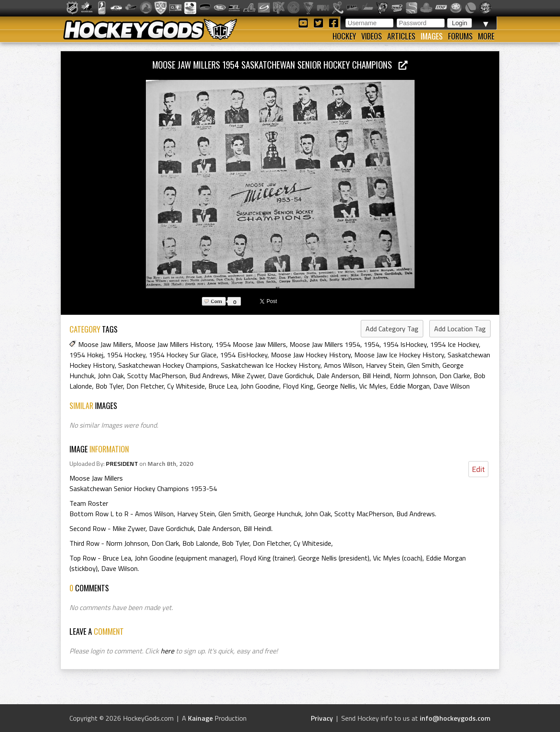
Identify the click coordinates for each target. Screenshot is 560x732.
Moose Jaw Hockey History (311, 355)
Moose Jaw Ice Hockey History (399, 355)
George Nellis (336, 386)
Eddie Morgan (410, 386)
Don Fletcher (145, 386)
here (167, 651)
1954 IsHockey (405, 344)
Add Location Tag (460, 329)
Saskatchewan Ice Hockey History (271, 365)
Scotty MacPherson (156, 376)
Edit (478, 469)
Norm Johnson (415, 376)
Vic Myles (373, 386)
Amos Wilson (343, 365)
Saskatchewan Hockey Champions (168, 365)
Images (432, 36)
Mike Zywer (248, 376)
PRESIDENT (122, 464)
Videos (372, 36)
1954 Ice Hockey (455, 344)
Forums (460, 36)
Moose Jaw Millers (105, 344)
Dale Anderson (338, 376)
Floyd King (298, 386)
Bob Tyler (109, 386)
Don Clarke (455, 376)
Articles (401, 36)
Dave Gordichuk (290, 376)
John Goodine (260, 386)
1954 (372, 344)
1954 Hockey (126, 355)
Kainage (200, 718)
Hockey (344, 36)
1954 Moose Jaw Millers (251, 344)
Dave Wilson (451, 386)
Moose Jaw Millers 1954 (325, 344)
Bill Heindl (376, 376)
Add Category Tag (392, 329)
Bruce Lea (223, 386)
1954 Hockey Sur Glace (183, 355)
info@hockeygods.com (455, 718)
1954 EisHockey (244, 355)
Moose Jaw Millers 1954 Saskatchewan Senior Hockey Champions (280, 64)
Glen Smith (423, 365)
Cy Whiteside (186, 386)
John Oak (111, 376)
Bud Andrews (209, 376)
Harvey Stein (385, 365)
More (486, 36)
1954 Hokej (86, 355)
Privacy (322, 718)
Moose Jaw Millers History (173, 344)
